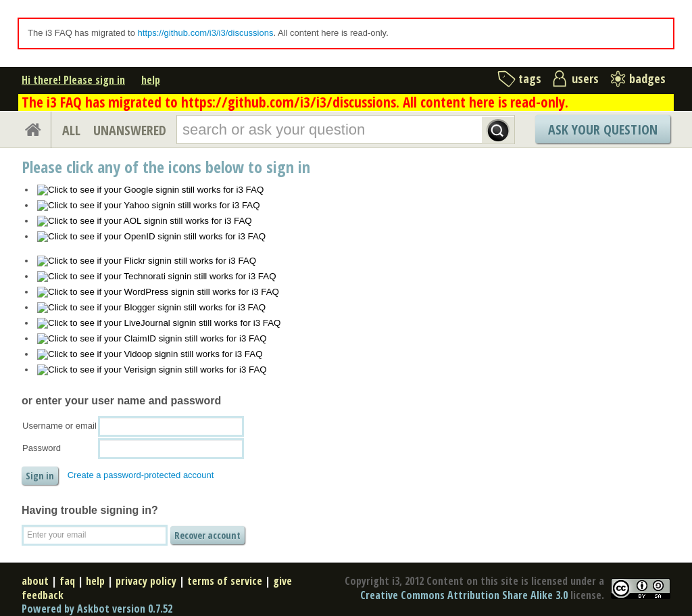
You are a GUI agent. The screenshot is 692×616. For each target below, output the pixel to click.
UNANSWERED (130, 130)
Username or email (59, 426)
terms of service (225, 581)
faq (67, 581)
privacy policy (146, 581)
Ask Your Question (603, 129)
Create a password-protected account (141, 475)
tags (530, 78)
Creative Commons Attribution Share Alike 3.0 (464, 595)
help (151, 80)
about (35, 581)
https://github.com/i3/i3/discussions (206, 33)
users (585, 78)
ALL (71, 130)
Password (42, 448)
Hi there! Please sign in (73, 80)
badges (647, 78)
